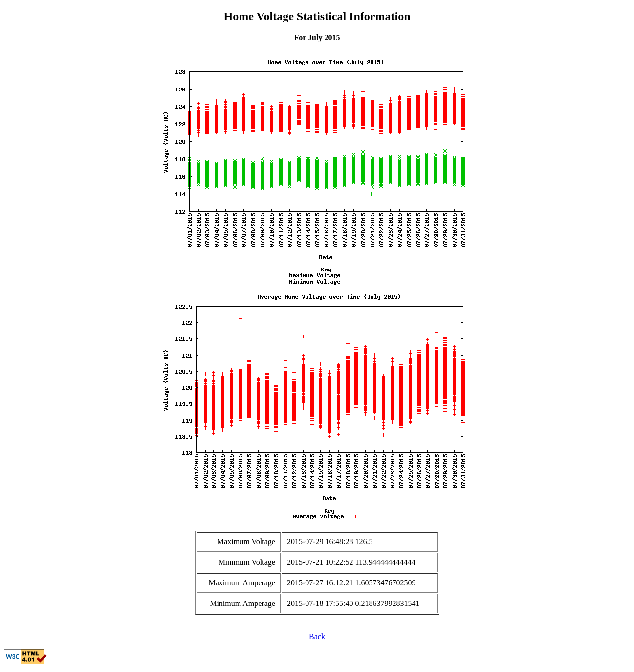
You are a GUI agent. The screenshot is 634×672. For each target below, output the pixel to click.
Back (317, 637)
